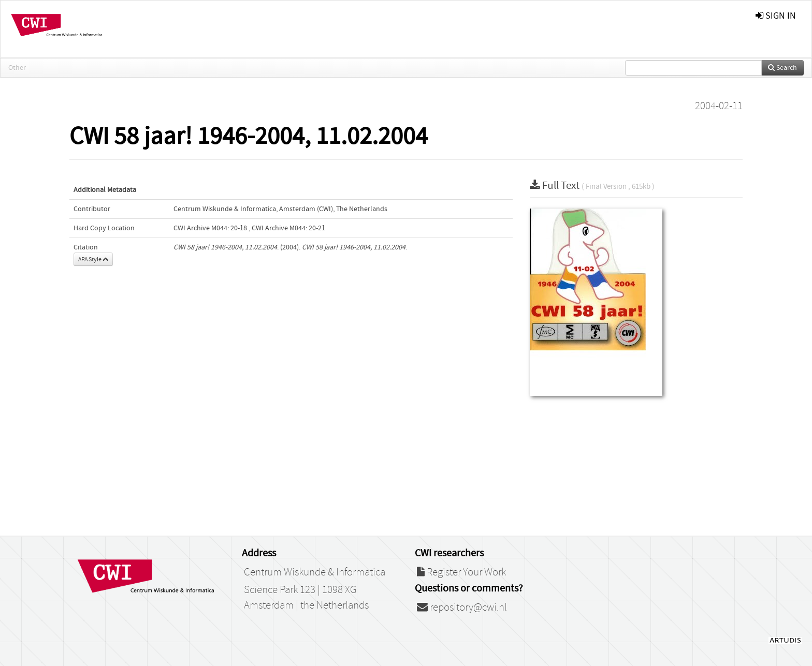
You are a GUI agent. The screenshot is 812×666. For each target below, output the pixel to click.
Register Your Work (461, 572)
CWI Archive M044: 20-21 (288, 228)
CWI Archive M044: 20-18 (210, 228)
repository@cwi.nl (462, 608)
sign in (776, 16)
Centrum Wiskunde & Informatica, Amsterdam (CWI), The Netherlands (280, 209)
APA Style (93, 259)
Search (782, 68)
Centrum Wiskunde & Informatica (315, 572)
